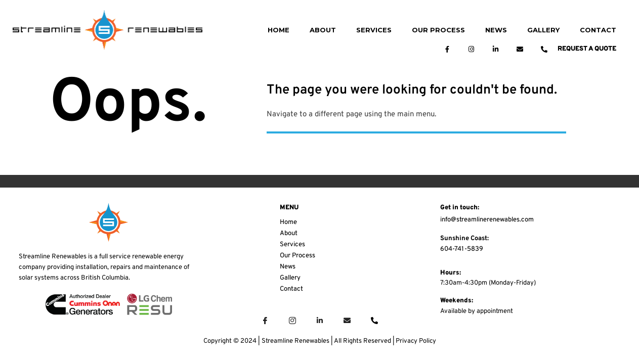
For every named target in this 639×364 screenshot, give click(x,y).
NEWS (496, 30)
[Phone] (374, 321)
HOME (279, 30)
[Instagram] (292, 321)
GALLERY (543, 30)
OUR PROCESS (438, 30)
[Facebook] (265, 321)
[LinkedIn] (320, 321)
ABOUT (323, 30)
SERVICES (374, 30)
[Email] (347, 321)
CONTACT (598, 30)
